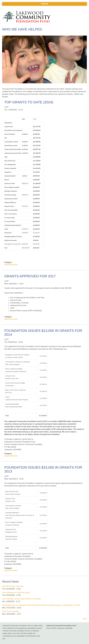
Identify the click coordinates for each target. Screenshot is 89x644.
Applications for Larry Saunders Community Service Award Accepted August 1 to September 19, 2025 (41, 605)
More (85, 619)
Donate (44, 4)
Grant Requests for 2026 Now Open (16, 593)
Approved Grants (11, 265)
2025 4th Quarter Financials (13, 586)
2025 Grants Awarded (10, 611)
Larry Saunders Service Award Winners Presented (21, 599)
